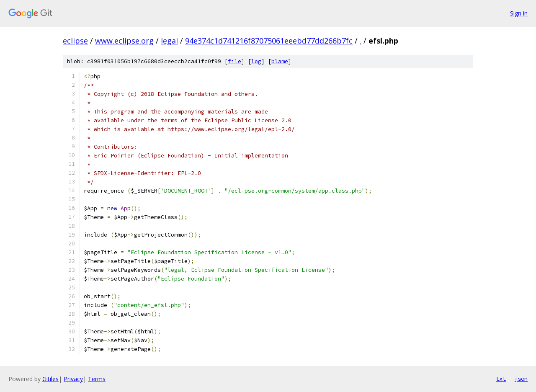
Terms (97, 379)
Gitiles (50, 379)
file (234, 61)
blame (280, 61)
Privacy (73, 379)
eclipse (75, 41)
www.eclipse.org (124, 41)
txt (501, 379)
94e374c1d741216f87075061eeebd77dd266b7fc (269, 41)
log (256, 61)
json (521, 379)
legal (169, 41)
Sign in (519, 13)
